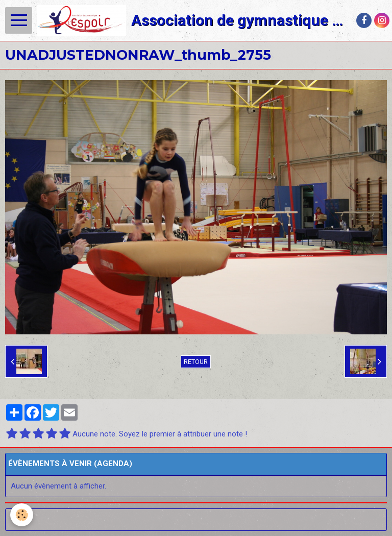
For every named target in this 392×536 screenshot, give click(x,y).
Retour (196, 362)
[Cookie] (22, 515)
